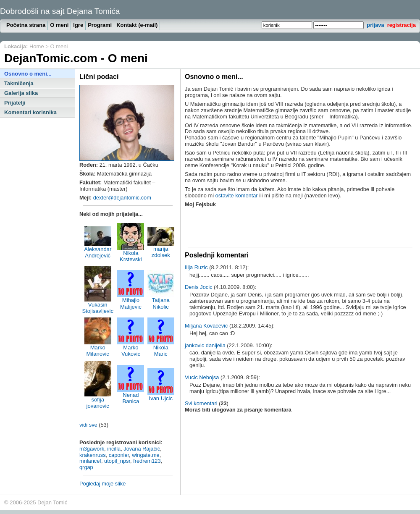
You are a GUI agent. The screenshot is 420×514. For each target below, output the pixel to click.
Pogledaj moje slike (102, 484)
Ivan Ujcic (161, 396)
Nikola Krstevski (131, 254)
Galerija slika (21, 93)
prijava (375, 25)
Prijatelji (15, 103)
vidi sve (88, 425)
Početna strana (26, 25)
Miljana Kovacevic (206, 326)
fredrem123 (147, 461)
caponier (119, 455)
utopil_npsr (117, 461)
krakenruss (93, 455)
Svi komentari (201, 403)
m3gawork (92, 449)
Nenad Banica (131, 396)
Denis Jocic (198, 287)
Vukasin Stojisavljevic (97, 305)
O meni (59, 25)
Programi (100, 25)
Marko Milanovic (98, 348)
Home (37, 46)
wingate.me (146, 455)
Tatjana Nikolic (161, 301)
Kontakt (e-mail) (137, 25)
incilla (114, 449)
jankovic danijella (205, 345)
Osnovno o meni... (28, 74)
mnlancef (90, 461)
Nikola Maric (161, 348)
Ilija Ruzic (196, 267)
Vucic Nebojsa (202, 377)
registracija (402, 25)
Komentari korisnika (30, 112)
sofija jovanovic (98, 400)
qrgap (86, 467)
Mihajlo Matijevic (131, 301)
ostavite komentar (237, 195)
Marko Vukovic (131, 348)
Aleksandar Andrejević (98, 250)
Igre (78, 25)
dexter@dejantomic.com (122, 198)
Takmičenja (19, 83)
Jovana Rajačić (142, 449)
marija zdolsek (161, 249)
